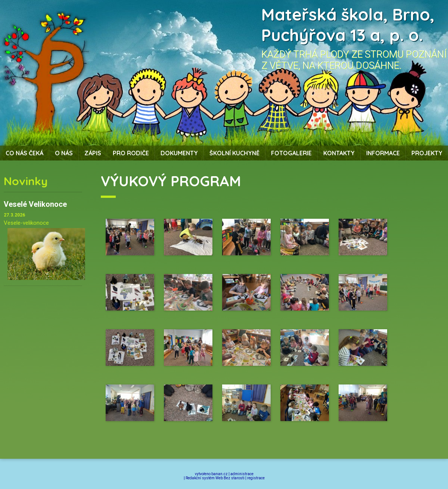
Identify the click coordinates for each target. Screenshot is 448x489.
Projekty (427, 153)
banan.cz (220, 474)
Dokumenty (179, 153)
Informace (383, 153)
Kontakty (339, 153)
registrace (256, 478)
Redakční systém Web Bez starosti (215, 478)
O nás (64, 153)
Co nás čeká (24, 153)
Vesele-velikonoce (26, 223)
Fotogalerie (291, 153)
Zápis (93, 153)
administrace (242, 474)
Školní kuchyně (234, 153)
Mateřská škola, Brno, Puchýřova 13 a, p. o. (348, 25)
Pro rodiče (131, 153)
